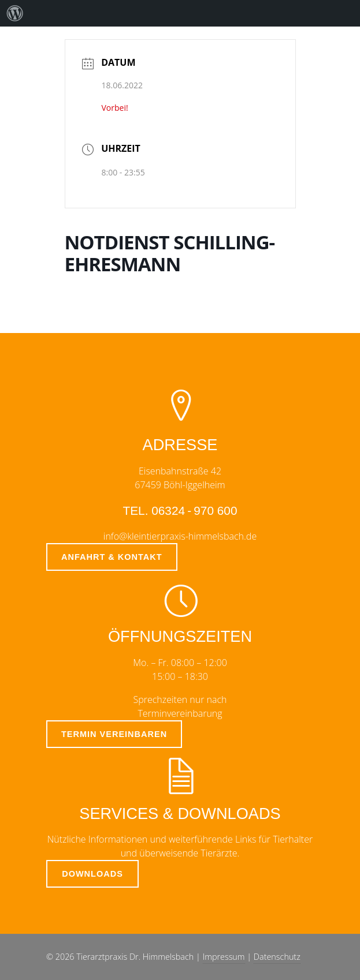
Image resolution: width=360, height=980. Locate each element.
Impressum (224, 957)
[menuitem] (15, 13)
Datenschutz (277, 957)
